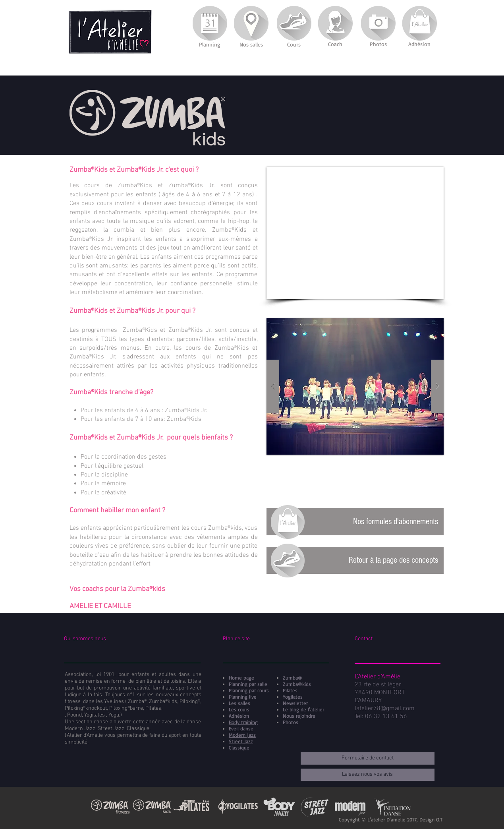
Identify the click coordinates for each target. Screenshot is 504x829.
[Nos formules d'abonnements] (355, 522)
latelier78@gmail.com (385, 709)
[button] (355, 386)
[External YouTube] (355, 233)
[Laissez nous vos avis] (368, 775)
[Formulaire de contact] (368, 758)
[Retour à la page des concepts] (355, 560)
